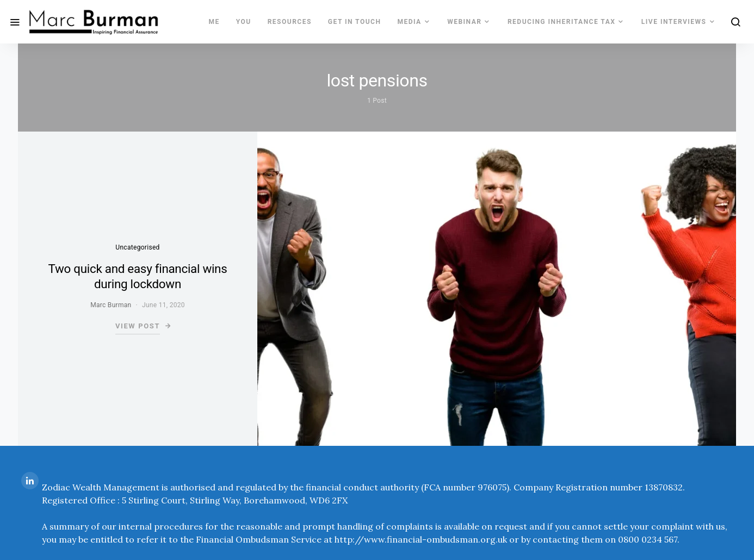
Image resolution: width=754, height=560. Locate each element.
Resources (290, 22)
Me (214, 22)
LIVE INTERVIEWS (674, 22)
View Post (138, 326)
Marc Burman (111, 305)
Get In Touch (355, 22)
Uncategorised (137, 247)
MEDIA (409, 22)
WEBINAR (464, 22)
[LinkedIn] (30, 481)
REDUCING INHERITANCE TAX (561, 22)
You (244, 22)
